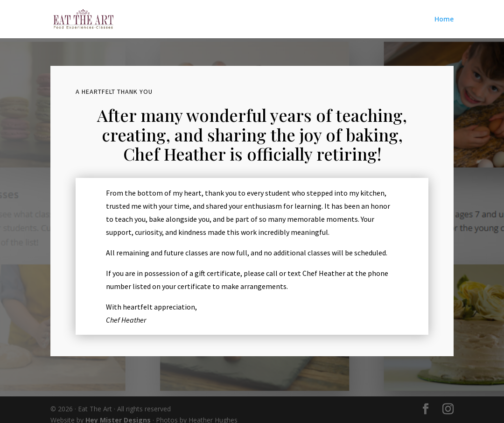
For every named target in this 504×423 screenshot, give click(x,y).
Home (444, 20)
